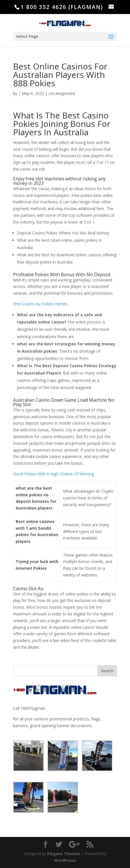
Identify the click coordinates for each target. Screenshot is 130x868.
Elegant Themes (64, 854)
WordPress (65, 860)
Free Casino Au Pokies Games (40, 304)
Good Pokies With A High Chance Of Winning (53, 474)
